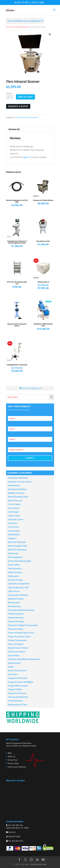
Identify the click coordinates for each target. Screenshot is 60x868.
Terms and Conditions (17, 767)
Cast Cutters (14, 508)
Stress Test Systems (17, 670)
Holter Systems (15, 572)
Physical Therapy (16, 621)
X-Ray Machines (15, 701)
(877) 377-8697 (23, 3)
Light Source (14, 591)
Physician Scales (16, 629)
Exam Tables (14, 565)
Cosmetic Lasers (16, 519)
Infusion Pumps (15, 580)
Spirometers (14, 655)
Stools (11, 667)
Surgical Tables (15, 689)
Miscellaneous (15, 606)
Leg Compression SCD (18, 587)
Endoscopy (13, 553)
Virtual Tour (13, 760)
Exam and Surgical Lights (20, 561)
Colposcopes (14, 516)
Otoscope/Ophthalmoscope (21, 610)
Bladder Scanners (16, 493)
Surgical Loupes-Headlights (21, 682)
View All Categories (31, 388)
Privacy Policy (13, 763)
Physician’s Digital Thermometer (23, 625)
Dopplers (12, 538)
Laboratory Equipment (19, 584)
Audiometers (14, 485)
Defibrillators (14, 534)
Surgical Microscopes (18, 686)
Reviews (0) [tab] (14, 129)
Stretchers (13, 674)
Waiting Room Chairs (18, 705)
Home (8, 27)
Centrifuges (13, 512)
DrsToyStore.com (38, 864)
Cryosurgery (14, 531)
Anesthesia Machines (18, 478)
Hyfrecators (14, 576)
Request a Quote (18, 106)
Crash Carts (13, 527)
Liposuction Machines (18, 595)
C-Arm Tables (14, 504)
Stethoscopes (14, 663)
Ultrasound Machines (18, 697)
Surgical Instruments (18, 678)
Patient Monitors (16, 614)
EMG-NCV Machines (17, 550)
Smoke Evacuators (17, 652)
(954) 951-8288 (38, 3)
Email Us (12, 832)
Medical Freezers (16, 599)
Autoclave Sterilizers (18, 489)
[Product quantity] (10, 97)
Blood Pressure (15, 501)
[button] (50, 34)
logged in (26, 157)
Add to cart (25, 97)
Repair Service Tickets (18, 648)
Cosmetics (13, 523)
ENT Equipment (15, 557)
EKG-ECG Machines (17, 542)
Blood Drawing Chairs (18, 497)
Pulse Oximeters (16, 644)
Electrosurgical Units (18, 546)
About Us (12, 756)
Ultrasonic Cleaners (17, 693)
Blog (10, 753)
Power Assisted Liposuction (21, 633)
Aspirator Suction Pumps (20, 482)
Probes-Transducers (17, 640)
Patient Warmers (16, 618)
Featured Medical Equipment (20, 27)
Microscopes (14, 602)
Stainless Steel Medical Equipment (24, 659)
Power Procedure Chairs (19, 637)
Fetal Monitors (15, 569)
